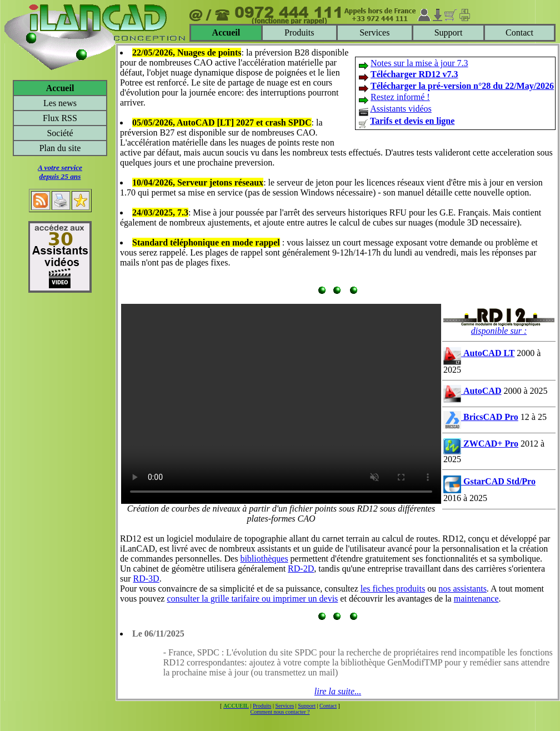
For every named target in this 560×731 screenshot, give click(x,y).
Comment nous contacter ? (280, 712)
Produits (299, 32)
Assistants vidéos (401, 109)
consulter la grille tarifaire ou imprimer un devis (252, 599)
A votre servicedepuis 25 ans (60, 172)
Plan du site (60, 148)
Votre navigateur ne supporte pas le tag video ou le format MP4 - (281, 404)
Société (60, 133)
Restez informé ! (400, 97)
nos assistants (462, 589)
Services (374, 32)
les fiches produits (393, 589)
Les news (60, 103)
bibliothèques (264, 559)
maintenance (476, 599)
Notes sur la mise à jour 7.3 (419, 63)
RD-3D (146, 579)
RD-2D (301, 569)
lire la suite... (338, 691)
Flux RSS (60, 118)
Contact (519, 32)
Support (449, 32)
